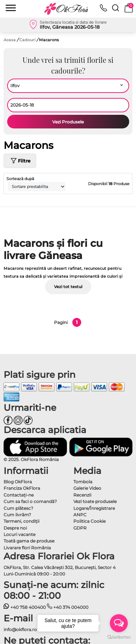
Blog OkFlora (18, 482)
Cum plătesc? (18, 508)
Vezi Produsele (68, 122)
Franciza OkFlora (22, 488)
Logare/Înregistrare (94, 508)
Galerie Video (87, 488)
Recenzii (82, 495)
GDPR (80, 528)
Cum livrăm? (17, 515)
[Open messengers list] (119, 623)
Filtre (20, 161)
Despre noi (15, 528)
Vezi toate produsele (95, 501)
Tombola (83, 482)
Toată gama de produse (29, 541)
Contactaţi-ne (19, 495)
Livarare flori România (27, 548)
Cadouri (28, 40)
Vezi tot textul (68, 287)
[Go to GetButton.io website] (119, 637)
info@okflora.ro (20, 629)
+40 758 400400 (25, 607)
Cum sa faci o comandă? (30, 501)
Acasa (10, 40)
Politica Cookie (89, 521)
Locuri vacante (20, 534)
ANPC (80, 515)
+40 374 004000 (68, 607)
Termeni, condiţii (21, 521)
